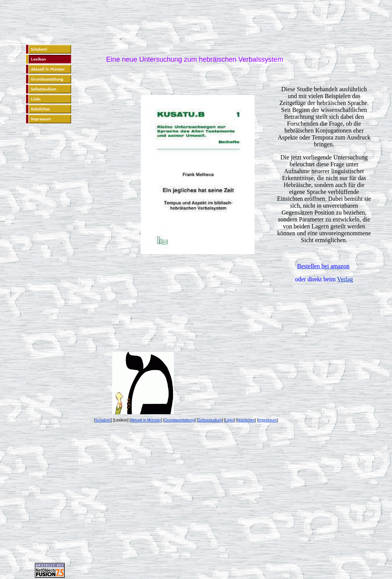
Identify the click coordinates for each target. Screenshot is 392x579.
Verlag (345, 279)
